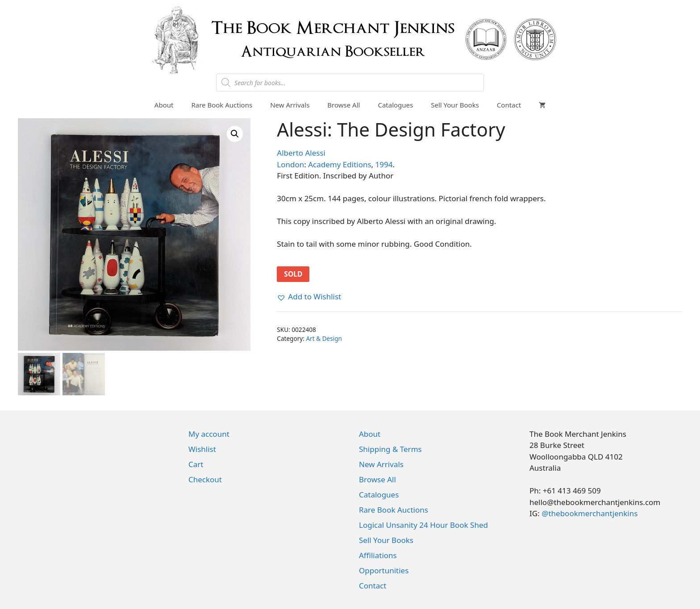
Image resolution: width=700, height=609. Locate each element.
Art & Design (324, 338)
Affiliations (378, 555)
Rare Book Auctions (222, 105)
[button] (235, 134)
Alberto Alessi (301, 153)
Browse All (344, 105)
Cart (196, 464)
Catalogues (395, 105)
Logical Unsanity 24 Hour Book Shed (423, 525)
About (164, 105)
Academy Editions (340, 164)
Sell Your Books (455, 105)
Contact (509, 105)
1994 (384, 164)
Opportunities (384, 570)
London (290, 164)
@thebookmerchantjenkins (590, 513)
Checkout (205, 479)
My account (209, 434)
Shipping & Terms (390, 449)
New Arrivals (290, 105)
